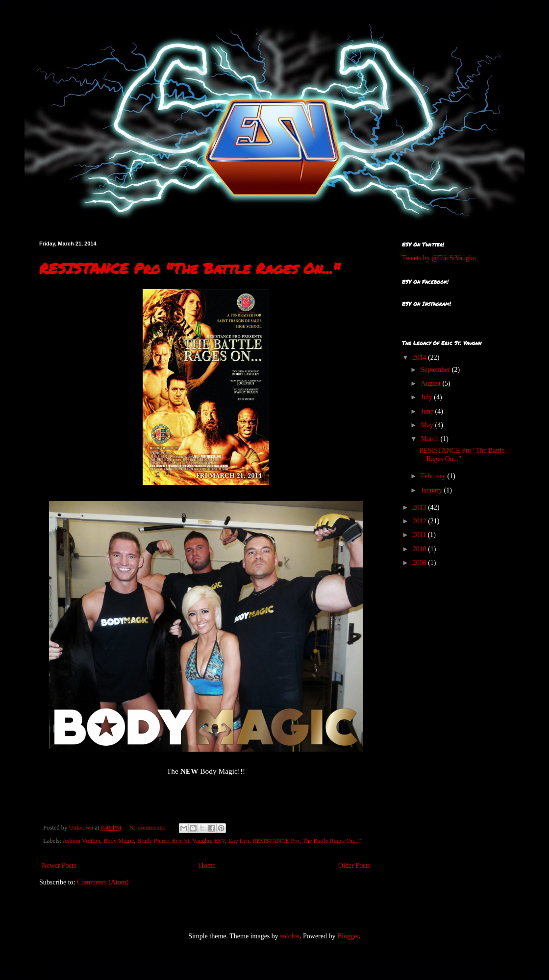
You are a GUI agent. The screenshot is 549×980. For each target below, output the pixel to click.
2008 (421, 563)
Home (207, 866)
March (430, 439)
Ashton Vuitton (82, 841)
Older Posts (354, 866)
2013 (421, 507)
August (431, 383)
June (428, 411)
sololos (290, 936)
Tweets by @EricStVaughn (439, 258)
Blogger (348, 936)
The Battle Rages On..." (332, 841)
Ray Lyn (238, 841)
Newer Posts (59, 866)
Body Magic (119, 841)
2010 (421, 549)
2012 (421, 521)
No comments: (148, 828)
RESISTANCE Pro (276, 841)
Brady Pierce (153, 841)
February (434, 476)
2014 (421, 357)
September (436, 370)
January (432, 490)
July (427, 397)
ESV (220, 841)
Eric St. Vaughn (192, 841)
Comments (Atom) (103, 882)
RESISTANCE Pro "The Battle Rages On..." (190, 268)
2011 (420, 535)
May (428, 425)
